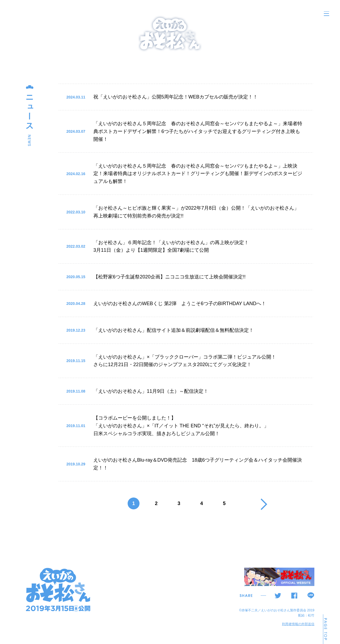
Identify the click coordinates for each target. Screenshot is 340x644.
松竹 (311, 615)
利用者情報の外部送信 (298, 624)
